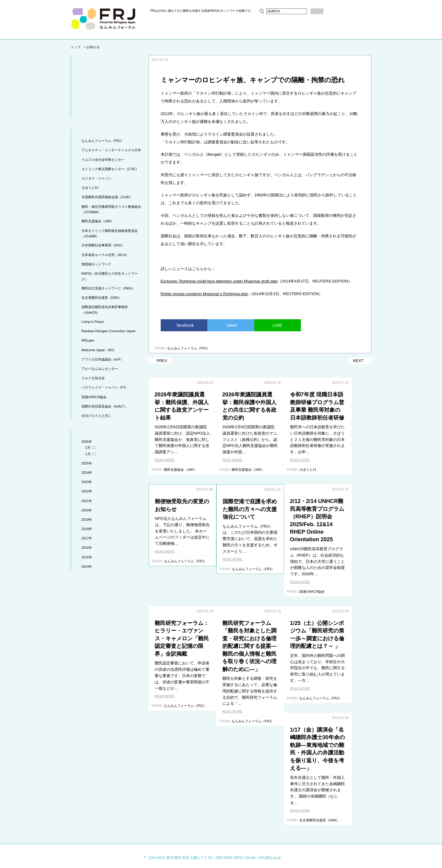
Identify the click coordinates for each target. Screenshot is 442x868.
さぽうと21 (90, 188)
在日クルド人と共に (96, 416)
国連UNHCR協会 (94, 397)
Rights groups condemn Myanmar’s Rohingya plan (204, 294)
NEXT (358, 361)
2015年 (87, 557)
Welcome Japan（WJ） (99, 350)
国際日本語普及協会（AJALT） (105, 406)
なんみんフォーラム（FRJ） (103, 141)
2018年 (87, 529)
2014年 (87, 567)
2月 (88, 448)
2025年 (87, 463)
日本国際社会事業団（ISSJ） (103, 245)
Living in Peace (93, 322)
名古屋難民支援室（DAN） (102, 298)
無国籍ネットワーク (96, 264)
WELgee (88, 340)
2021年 (87, 501)
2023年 (87, 482)
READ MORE (165, 460)
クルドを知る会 (93, 378)
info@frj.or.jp (269, 835)
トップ (76, 47)
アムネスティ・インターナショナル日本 (111, 150)
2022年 (87, 491)
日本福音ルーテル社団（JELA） (105, 255)
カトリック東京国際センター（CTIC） (110, 169)
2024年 (87, 473)
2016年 (87, 548)
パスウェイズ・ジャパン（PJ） (105, 387)
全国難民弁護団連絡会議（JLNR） (107, 197)
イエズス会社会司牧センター (103, 160)
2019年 (87, 520)
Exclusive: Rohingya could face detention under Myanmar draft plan (219, 281)
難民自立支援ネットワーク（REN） (108, 288)
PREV (162, 361)
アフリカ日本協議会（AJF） (103, 359)
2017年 (87, 538)
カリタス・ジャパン (96, 178)
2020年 (87, 510)
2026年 (87, 442)
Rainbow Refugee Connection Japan (109, 331)
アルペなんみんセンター (100, 369)
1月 (88, 454)
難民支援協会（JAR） (98, 221)
